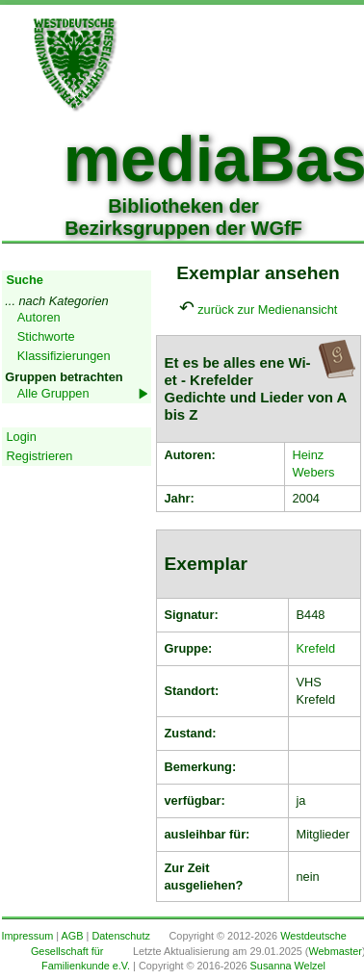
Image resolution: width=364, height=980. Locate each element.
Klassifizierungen (64, 356)
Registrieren (40, 456)
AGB (73, 936)
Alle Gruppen (53, 393)
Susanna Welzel (288, 966)
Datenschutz (120, 936)
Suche (25, 280)
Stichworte (46, 336)
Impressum (28, 936)
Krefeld (316, 648)
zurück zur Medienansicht (267, 309)
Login (22, 437)
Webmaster (335, 951)
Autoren (39, 317)
